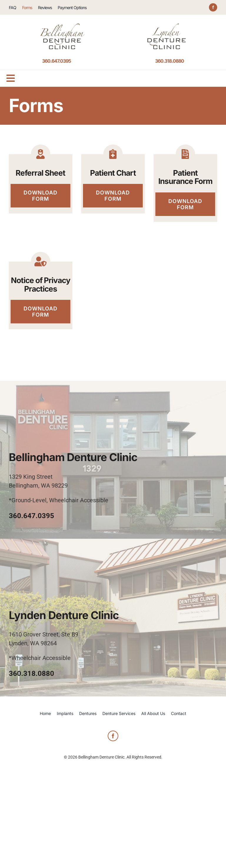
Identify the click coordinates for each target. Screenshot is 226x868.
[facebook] (213, 7)
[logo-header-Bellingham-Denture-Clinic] (62, 26)
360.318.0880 (169, 61)
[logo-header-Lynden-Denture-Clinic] (167, 26)
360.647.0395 (56, 61)
